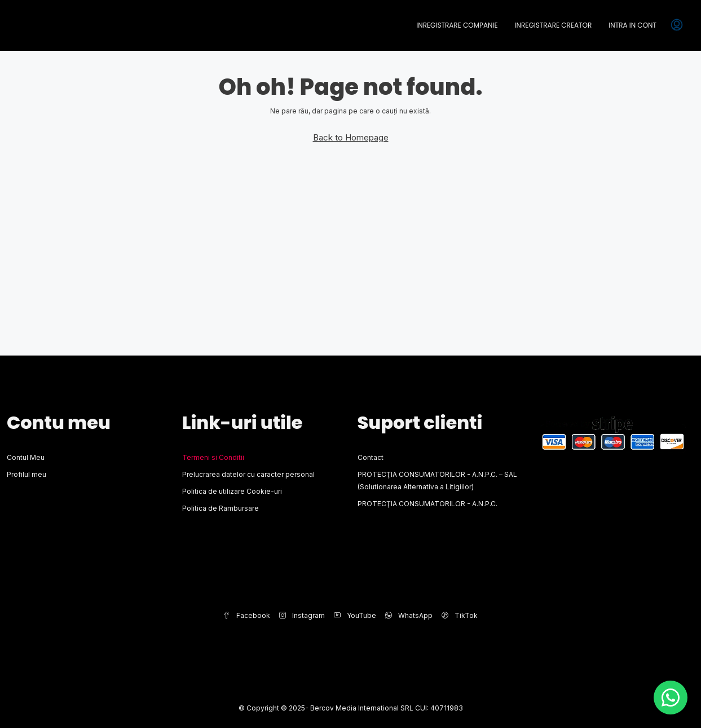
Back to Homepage (351, 137)
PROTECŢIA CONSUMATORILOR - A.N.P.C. (427, 504)
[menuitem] (677, 25)
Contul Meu (26, 457)
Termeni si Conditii (213, 457)
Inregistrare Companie (457, 25)
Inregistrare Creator (554, 25)
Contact (371, 457)
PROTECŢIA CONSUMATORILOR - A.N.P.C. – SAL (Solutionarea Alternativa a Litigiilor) (437, 481)
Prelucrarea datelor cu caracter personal (248, 474)
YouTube (355, 615)
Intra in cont (632, 25)
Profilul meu (27, 474)
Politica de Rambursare (221, 508)
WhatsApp (409, 615)
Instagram (302, 615)
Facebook (247, 615)
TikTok (460, 615)
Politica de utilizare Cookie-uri (232, 491)
